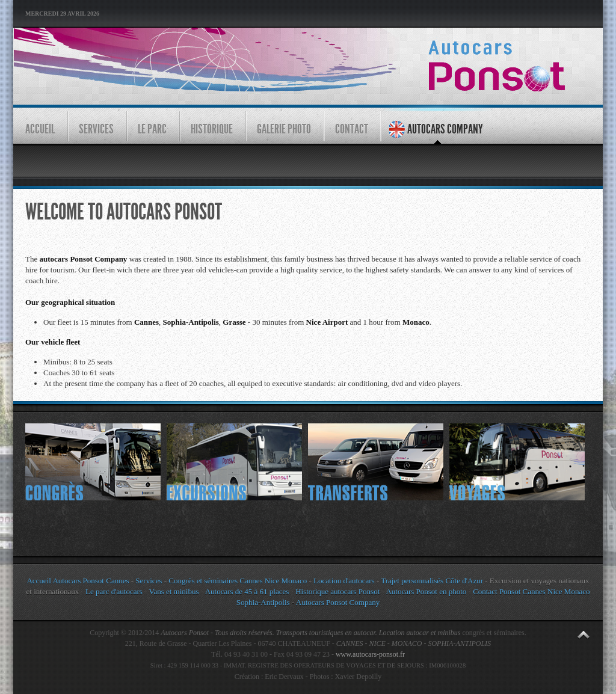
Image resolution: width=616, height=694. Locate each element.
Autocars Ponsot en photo (426, 591)
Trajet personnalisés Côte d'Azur (431, 581)
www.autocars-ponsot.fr (370, 654)
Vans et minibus (174, 591)
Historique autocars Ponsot (337, 591)
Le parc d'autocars (114, 591)
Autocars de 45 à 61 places (247, 591)
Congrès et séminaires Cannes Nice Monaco (238, 581)
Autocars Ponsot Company (338, 602)
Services (149, 581)
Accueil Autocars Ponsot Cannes (78, 581)
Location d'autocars (344, 581)
